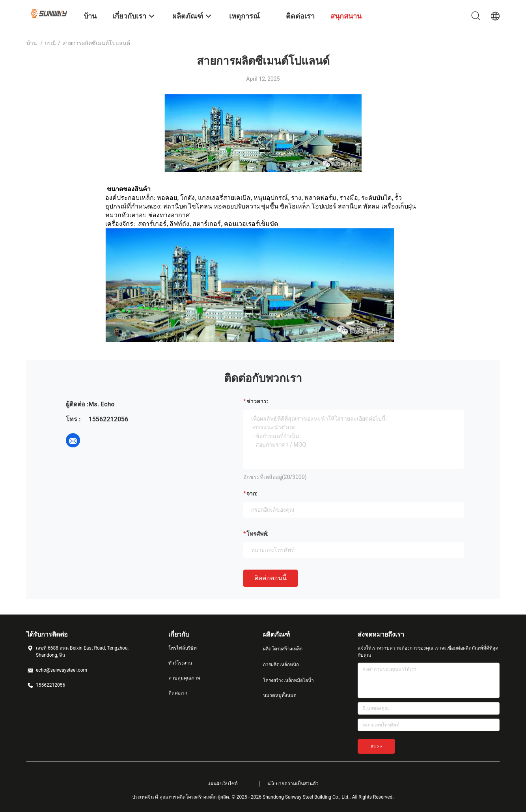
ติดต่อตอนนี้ (270, 578)
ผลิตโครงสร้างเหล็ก (283, 649)
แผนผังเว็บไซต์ (223, 784)
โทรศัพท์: (257, 534)
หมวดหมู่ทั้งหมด (280, 695)
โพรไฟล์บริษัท (183, 648)
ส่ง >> (376, 747)
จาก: (252, 494)
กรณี (50, 43)
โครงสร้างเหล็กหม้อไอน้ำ (288, 680)
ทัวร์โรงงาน (180, 663)
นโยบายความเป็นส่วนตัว (293, 784)
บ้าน (32, 43)
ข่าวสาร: (257, 401)
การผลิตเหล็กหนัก (281, 665)
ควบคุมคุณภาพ (184, 678)
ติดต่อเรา (178, 693)
